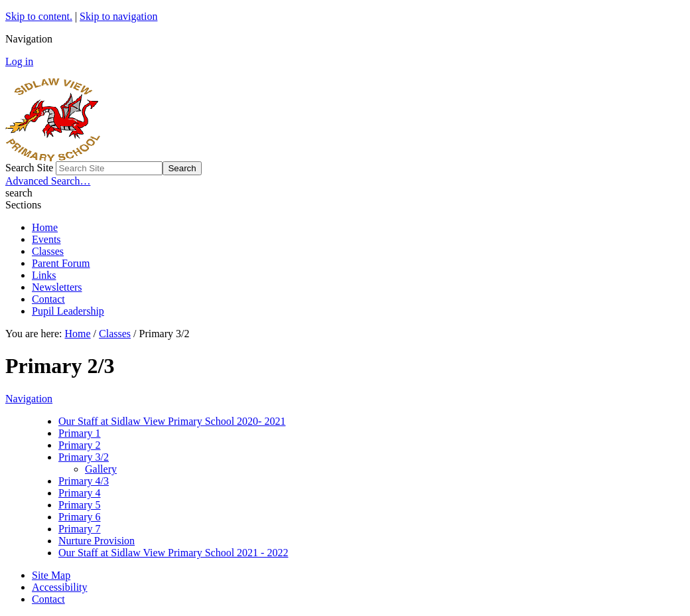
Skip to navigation (118, 16)
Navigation (29, 399)
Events (46, 239)
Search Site (29, 168)
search (19, 193)
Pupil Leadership (68, 311)
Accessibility (60, 587)
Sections (23, 205)
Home (45, 227)
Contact (48, 299)
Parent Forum (61, 263)
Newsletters (57, 287)
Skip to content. (39, 16)
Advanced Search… (48, 181)
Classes (48, 251)
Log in (19, 61)
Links (44, 275)
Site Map (51, 575)
